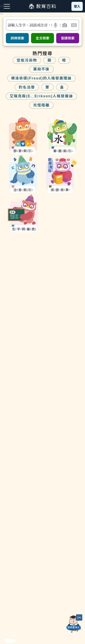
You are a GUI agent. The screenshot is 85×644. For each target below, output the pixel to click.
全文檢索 (42, 38)
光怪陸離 (41, 105)
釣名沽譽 (27, 87)
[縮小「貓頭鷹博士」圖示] (79, 618)
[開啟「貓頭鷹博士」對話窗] (74, 624)
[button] (56, 25)
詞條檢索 (17, 38)
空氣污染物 (27, 60)
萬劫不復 (41, 69)
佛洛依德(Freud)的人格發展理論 (41, 78)
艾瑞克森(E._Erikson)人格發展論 (41, 96)
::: (2, 14)
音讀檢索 (68, 38)
